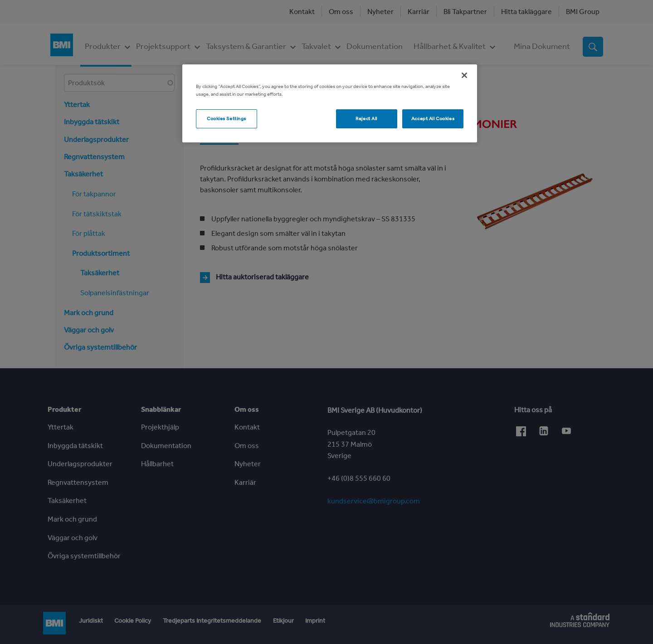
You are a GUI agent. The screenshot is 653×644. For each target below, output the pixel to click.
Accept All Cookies (433, 118)
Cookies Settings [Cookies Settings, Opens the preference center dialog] (227, 118)
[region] (330, 103)
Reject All (366, 118)
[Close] (464, 75)
